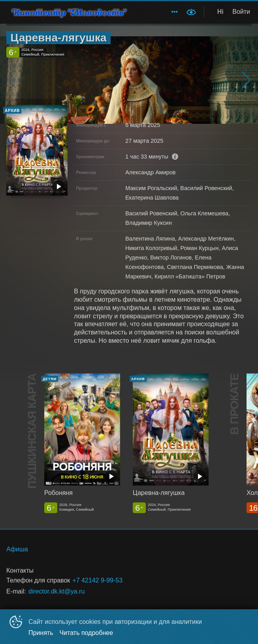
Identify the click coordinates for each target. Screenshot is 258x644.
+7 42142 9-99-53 (97, 580)
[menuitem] (175, 12)
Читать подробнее (87, 633)
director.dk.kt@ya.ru (57, 591)
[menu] (160, 12)
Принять (41, 633)
